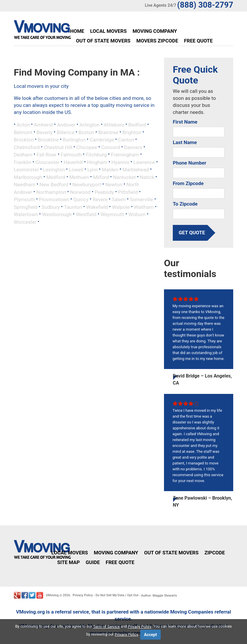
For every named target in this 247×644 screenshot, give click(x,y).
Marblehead (136, 170)
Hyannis (120, 162)
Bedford (137, 125)
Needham (24, 185)
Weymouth (112, 214)
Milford (101, 177)
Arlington (90, 125)
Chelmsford (27, 147)
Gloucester (48, 162)
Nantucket (124, 177)
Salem (119, 199)
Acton (23, 125)
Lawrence (144, 162)
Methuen (79, 177)
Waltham (144, 207)
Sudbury (51, 207)
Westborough (57, 214)
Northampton (51, 192)
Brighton (132, 132)
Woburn (137, 214)
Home (77, 31)
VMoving (52, 595)
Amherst (43, 125)
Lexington (54, 170)
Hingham (97, 162)
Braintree (108, 132)
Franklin (23, 162)
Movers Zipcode (157, 41)
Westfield (86, 214)
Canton (126, 140)
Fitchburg (96, 155)
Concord (111, 147)
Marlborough (28, 177)
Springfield (26, 207)
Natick (147, 177)
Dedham (23, 155)
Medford (56, 177)
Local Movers (108, 31)
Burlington (74, 140)
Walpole (121, 207)
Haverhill (73, 162)
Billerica (65, 132)
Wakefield (97, 207)
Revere (100, 199)
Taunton (73, 207)
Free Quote (198, 41)
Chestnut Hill (58, 147)
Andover (66, 125)
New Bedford (54, 185)
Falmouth (71, 155)
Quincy (81, 199)
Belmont (23, 132)
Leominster (26, 170)
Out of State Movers (103, 41)
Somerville (142, 199)
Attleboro (114, 125)
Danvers (133, 147)
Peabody (104, 192)
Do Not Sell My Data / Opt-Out (117, 595)
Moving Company (155, 31)
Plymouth (24, 199)
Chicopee (87, 147)
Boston (86, 132)
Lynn (93, 170)
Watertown (26, 214)
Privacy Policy (83, 595)
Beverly (44, 132)
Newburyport (87, 185)
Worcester (25, 222)
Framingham (125, 155)
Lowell (76, 170)
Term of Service (107, 627)
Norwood (80, 192)
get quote (192, 233)
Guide (93, 562)
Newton (114, 185)
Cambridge (102, 140)
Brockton (24, 140)
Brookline (48, 140)
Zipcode (215, 553)
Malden (110, 170)
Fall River (46, 155)
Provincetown (54, 199)
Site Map (68, 562)
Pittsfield (128, 192)
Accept (150, 635)
